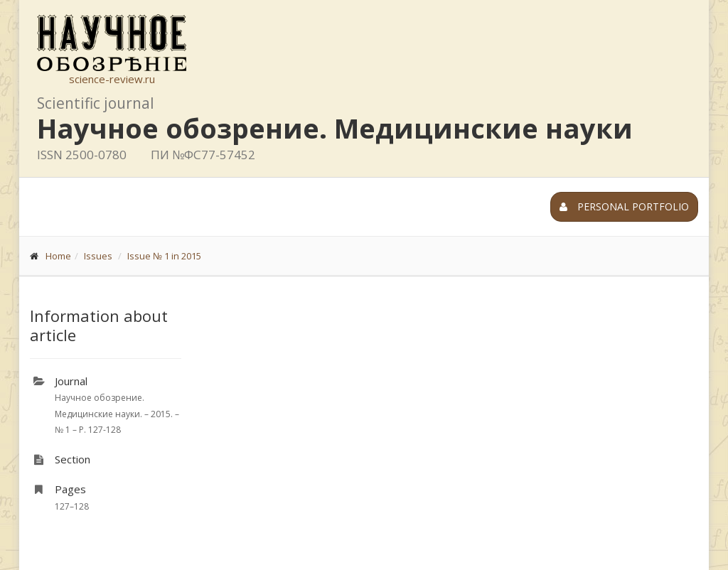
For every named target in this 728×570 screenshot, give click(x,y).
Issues (98, 256)
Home (58, 256)
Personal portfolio (624, 206)
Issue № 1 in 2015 (164, 256)
